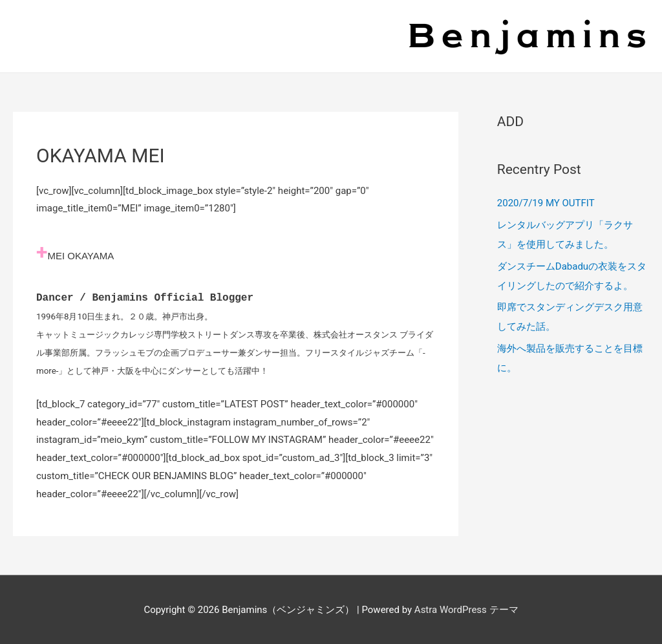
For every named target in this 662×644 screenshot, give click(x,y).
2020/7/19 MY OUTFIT (546, 203)
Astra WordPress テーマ (466, 608)
